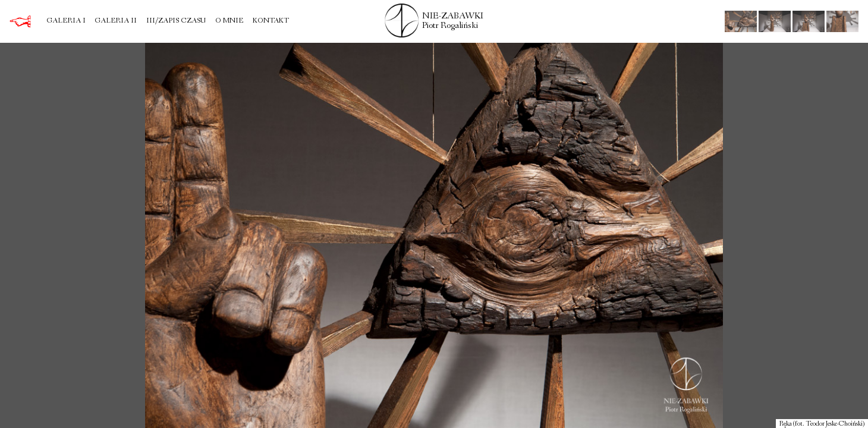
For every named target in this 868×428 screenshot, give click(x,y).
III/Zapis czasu (176, 21)
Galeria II (116, 21)
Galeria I (66, 21)
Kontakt (271, 21)
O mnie (229, 21)
